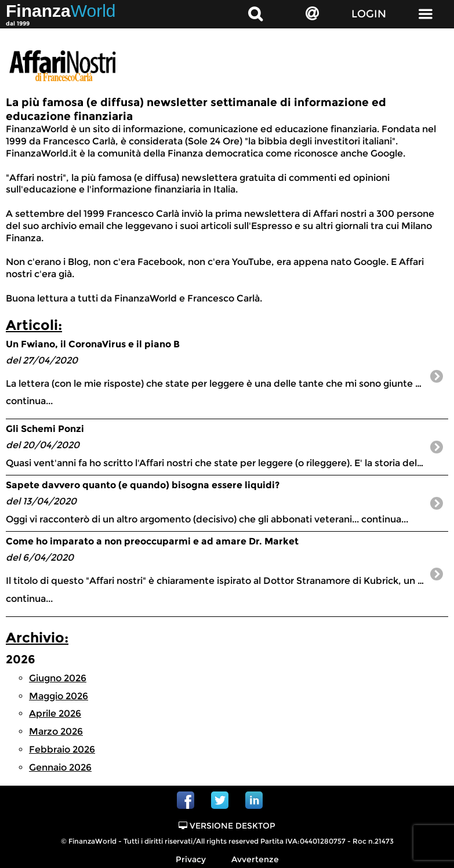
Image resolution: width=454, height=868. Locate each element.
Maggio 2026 (59, 696)
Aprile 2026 (55, 713)
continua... (227, 373)
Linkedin (254, 800)
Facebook (186, 800)
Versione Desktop (227, 826)
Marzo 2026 (56, 731)
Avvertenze (255, 859)
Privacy (191, 859)
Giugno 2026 (58, 678)
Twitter (220, 800)
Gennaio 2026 (60, 767)
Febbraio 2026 (62, 749)
